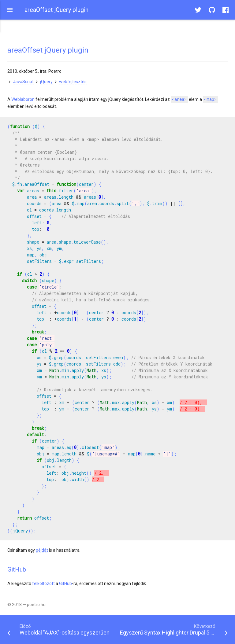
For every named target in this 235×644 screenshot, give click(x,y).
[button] (10, 10)
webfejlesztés (73, 82)
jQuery (46, 82)
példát (42, 550)
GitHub (65, 583)
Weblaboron (23, 99)
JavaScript (23, 82)
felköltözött (43, 583)
